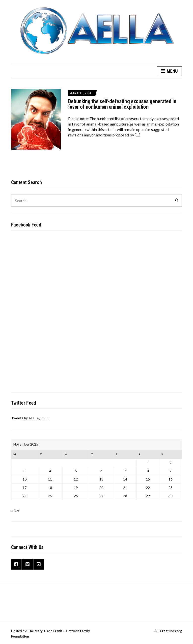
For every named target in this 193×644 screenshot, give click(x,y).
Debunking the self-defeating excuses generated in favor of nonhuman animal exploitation (122, 104)
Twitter (28, 564)
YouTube (39, 564)
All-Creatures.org (168, 631)
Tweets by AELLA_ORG (30, 418)
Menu (169, 71)
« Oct (15, 511)
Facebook (16, 564)
